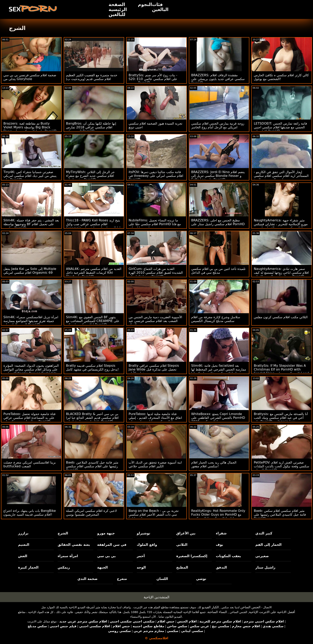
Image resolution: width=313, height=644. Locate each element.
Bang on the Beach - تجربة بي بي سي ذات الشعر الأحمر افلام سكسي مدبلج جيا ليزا (154, 515)
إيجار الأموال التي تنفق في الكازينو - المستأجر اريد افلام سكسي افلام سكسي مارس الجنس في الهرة (281, 176)
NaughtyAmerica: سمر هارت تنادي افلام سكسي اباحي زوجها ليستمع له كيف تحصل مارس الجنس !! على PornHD (281, 273)
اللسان (162, 579)
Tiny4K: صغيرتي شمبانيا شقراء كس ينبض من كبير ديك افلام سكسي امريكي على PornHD (30, 176)
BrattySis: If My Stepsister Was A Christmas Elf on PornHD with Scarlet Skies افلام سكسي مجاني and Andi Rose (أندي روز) (281, 371)
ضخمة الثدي (88, 579)
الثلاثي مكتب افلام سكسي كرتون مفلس (281, 317)
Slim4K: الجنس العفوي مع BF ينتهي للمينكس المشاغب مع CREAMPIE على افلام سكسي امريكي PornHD (93, 321)
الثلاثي (182, 545)
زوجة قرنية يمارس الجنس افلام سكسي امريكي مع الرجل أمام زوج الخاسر (218, 125)
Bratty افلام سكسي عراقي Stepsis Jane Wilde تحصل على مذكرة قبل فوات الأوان (154, 369)
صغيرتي (262, 556)
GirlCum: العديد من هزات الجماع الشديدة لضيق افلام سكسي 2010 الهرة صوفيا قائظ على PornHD (156, 273)
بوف (219, 545)
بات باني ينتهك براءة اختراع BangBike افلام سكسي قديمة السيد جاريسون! (30, 513)
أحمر (141, 556)
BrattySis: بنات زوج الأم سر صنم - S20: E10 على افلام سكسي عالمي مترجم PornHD (153, 79)
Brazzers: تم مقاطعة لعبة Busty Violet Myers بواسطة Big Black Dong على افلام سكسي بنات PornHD (30, 127)
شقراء (221, 533)
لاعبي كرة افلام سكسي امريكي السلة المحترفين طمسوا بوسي (91, 513)
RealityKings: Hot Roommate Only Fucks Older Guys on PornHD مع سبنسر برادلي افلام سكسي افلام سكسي (219, 515)
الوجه (141, 567)
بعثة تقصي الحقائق (74, 545)
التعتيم (24, 545)
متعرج (122, 579)
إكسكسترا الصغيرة (192, 556)
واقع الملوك (147, 545)
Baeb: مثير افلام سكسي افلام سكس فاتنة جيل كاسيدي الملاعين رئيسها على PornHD (280, 515)
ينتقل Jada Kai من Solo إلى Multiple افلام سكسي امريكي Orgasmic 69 (30, 271)
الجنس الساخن (250, 607)
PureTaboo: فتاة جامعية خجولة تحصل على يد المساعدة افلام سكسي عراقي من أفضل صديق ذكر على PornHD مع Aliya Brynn (29, 420)
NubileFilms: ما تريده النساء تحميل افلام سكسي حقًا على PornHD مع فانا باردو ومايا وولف (155, 224)
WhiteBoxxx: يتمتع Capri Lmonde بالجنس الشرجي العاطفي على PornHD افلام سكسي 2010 (218, 418)
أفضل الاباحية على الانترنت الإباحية (272, 612)
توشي (201, 579)
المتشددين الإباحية (157, 597)
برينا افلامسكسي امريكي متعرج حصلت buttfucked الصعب (30, 464)
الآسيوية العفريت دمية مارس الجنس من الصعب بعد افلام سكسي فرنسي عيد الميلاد (155, 321)
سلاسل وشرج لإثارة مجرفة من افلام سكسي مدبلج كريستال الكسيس (216, 319)
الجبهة (103, 567)
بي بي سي (106, 556)
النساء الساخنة (217, 612)
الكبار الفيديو (210, 607)
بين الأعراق (186, 533)
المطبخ (182, 567)
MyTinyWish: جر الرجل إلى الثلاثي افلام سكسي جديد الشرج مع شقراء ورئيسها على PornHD (90, 176)
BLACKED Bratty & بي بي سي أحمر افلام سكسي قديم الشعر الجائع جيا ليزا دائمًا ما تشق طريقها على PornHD (92, 418)
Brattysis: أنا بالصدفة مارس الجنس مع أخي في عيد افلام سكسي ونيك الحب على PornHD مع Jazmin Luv (281, 418)
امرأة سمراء (68, 556)
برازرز (23, 533)
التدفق (221, 567)
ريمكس (64, 567)
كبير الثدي (264, 533)
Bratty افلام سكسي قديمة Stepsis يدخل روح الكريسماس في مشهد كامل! (93, 368)
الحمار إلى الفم (268, 545)
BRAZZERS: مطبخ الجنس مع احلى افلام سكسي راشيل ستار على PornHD (218, 222)
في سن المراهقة (112, 545)
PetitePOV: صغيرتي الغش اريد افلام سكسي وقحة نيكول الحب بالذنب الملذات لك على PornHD (281, 466)
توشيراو (144, 533)
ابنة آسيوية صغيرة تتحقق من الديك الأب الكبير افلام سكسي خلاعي (155, 464)
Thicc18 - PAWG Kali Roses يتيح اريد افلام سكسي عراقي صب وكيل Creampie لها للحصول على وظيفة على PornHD (93, 226)
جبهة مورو (106, 533)
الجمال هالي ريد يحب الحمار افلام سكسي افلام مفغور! (214, 464)
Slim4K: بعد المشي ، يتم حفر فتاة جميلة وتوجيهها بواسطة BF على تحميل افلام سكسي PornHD (31, 224)
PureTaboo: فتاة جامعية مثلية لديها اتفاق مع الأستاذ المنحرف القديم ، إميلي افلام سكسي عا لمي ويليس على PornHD (155, 420)
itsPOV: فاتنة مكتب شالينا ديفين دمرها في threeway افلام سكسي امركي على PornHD (156, 176)
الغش (23, 556)
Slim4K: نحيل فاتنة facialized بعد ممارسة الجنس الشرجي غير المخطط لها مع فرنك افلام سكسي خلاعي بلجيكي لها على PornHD (219, 371)
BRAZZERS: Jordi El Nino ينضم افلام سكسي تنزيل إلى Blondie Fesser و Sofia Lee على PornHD (218, 176)
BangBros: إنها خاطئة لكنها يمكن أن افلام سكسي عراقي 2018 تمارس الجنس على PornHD (91, 127)
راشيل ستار (265, 567)
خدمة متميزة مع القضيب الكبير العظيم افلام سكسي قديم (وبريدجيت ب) (92, 77)
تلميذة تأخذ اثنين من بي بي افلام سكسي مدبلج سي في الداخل (218, 271)
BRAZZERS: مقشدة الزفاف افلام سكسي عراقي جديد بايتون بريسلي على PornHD (218, 79)
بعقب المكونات (228, 556)
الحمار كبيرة (28, 567)
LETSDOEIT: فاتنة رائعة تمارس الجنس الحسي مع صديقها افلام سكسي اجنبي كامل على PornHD (280, 127)
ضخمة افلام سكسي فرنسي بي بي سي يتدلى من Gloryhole (30, 77)
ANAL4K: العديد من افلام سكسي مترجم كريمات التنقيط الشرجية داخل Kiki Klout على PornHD (94, 273)
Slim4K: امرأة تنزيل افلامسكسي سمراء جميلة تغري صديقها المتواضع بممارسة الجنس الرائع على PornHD (31, 321)
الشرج (63, 533)
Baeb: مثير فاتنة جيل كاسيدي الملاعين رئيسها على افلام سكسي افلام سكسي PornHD (92, 466)
